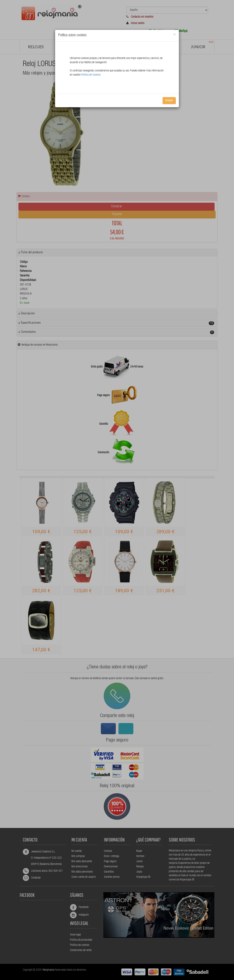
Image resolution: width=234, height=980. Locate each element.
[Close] (174, 35)
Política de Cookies (91, 75)
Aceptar (169, 101)
